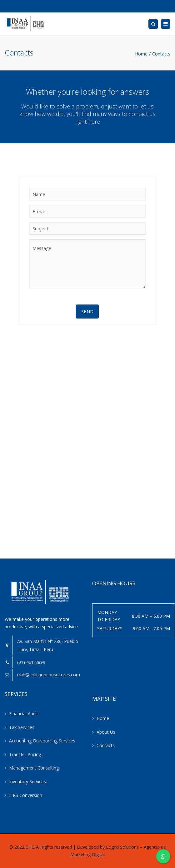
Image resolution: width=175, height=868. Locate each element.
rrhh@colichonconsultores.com (49, 675)
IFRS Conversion (26, 795)
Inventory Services (27, 782)
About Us (106, 732)
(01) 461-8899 (31, 662)
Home (141, 54)
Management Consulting (34, 768)
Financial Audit (24, 714)
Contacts (106, 745)
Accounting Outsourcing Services (42, 741)
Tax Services (22, 727)
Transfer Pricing (25, 754)
